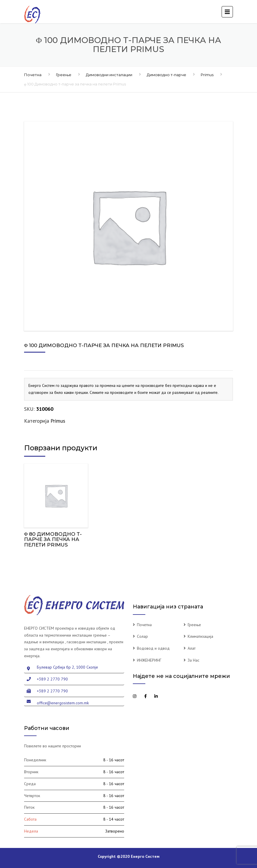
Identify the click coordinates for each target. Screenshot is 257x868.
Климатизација (200, 636)
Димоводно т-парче (166, 75)
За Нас (193, 660)
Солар (142, 636)
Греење (64, 75)
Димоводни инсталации (109, 75)
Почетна (33, 75)
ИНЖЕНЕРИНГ (149, 660)
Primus (207, 75)
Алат (192, 648)
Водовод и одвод (153, 648)
